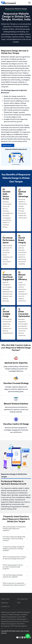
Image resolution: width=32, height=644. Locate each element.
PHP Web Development (19, 626)
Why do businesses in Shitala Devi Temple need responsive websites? (14, 529)
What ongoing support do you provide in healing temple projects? (13, 567)
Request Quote (8, 145)
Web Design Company (9, 612)
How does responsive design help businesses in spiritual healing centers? (14, 539)
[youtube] (17, 637)
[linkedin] (22, 637)
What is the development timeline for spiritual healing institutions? (14, 558)
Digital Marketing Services (10, 621)
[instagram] (20, 637)
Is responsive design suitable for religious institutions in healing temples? (14, 549)
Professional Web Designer (17, 619)
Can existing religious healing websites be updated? (13, 576)
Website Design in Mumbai (18, 615)
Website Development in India (11, 617)
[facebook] (25, 637)
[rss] (30, 637)
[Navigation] (29, 3)
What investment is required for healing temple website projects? (14, 584)
